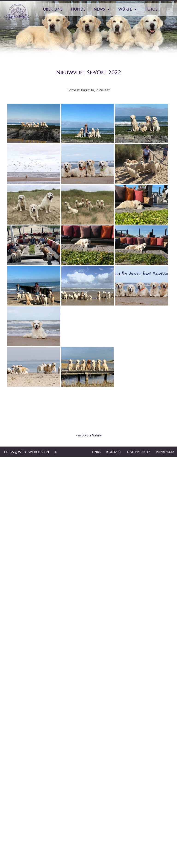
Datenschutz (139, 452)
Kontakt (114, 452)
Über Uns (53, 9)
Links (96, 452)
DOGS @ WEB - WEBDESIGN (27, 452)
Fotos (151, 9)
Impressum (165, 452)
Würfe (125, 9)
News (99, 9)
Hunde (78, 9)
